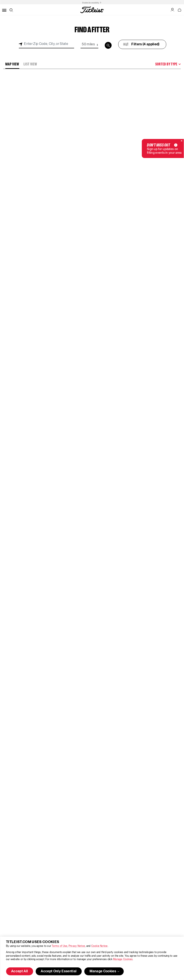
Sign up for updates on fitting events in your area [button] (164, 148)
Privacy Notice (77, 946)
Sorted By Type (166, 64)
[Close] (182, 141)
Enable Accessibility (91, 3)
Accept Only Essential (59, 971)
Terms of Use (59, 946)
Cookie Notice (99, 946)
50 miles (88, 44)
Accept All (19, 971)
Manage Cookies (123, 959)
